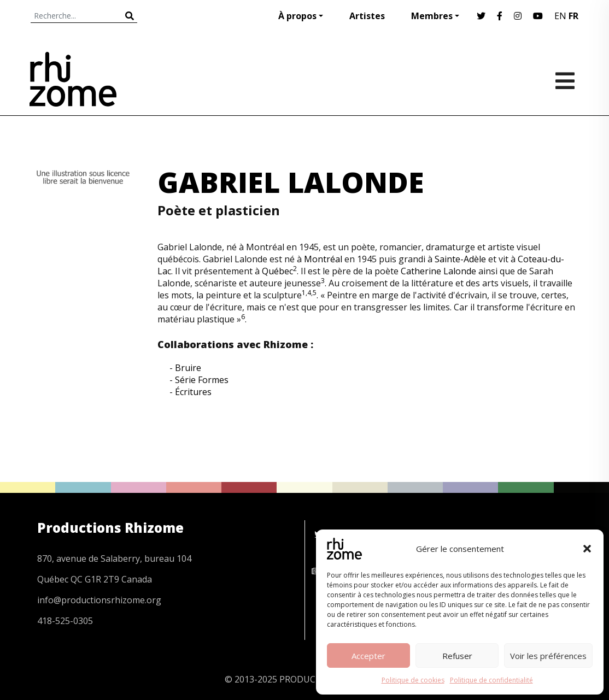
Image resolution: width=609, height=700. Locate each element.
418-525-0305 (65, 621)
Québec (277, 271)
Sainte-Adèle (460, 259)
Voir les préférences (548, 656)
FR (573, 16)
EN (560, 16)
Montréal (323, 259)
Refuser (457, 656)
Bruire (188, 368)
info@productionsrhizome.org (99, 600)
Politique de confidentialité (491, 680)
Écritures (193, 392)
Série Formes (202, 380)
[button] (587, 549)
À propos (297, 16)
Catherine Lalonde (438, 271)
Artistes (367, 16)
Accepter (368, 656)
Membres (432, 16)
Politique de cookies (413, 680)
